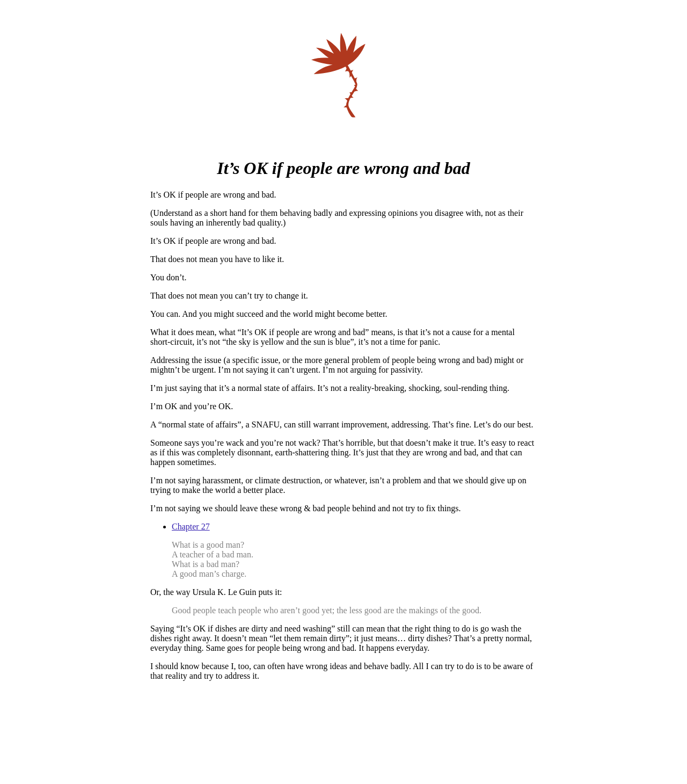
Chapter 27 (191, 527)
